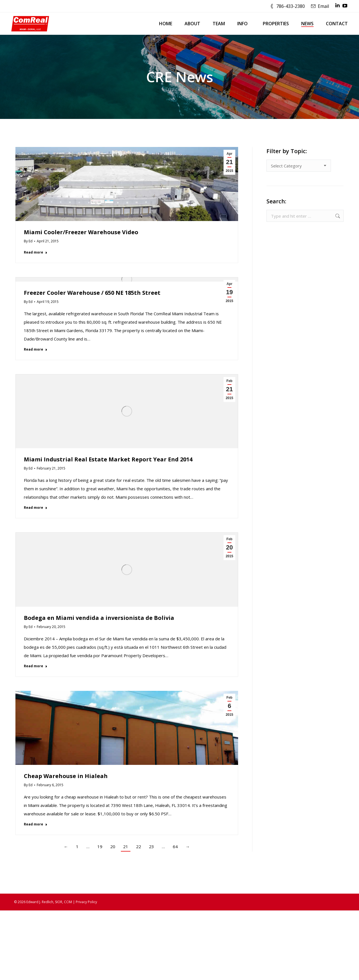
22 (139, 846)
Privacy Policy (86, 902)
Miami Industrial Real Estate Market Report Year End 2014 (108, 459)
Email (323, 6)
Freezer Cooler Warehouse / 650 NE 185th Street (92, 293)
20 (113, 846)
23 (151, 846)
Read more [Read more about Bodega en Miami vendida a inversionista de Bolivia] (36, 666)
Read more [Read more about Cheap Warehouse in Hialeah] (36, 824)
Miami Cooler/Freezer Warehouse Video (81, 232)
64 (175, 846)
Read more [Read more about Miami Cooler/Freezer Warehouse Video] (36, 252)
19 (100, 846)
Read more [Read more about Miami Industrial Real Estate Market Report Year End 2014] (36, 508)
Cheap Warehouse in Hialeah (66, 776)
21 (126, 846)
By (28, 241)
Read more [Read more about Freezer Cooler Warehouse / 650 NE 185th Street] (36, 349)
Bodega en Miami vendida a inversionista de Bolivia (99, 618)
